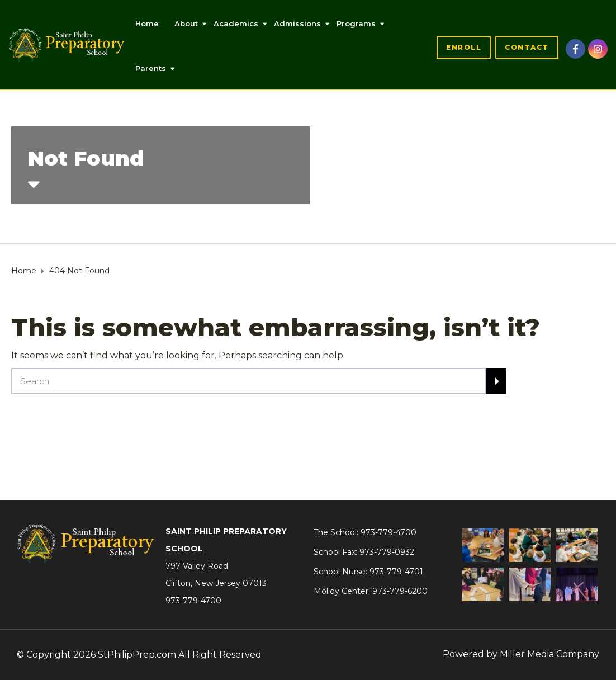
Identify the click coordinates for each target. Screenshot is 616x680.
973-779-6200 (400, 591)
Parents (151, 68)
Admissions (297, 23)
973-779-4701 (396, 572)
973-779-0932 (387, 552)
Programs (356, 23)
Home (147, 23)
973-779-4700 (193, 601)
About (186, 23)
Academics (236, 23)
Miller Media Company (549, 654)
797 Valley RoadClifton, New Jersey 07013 (216, 575)
